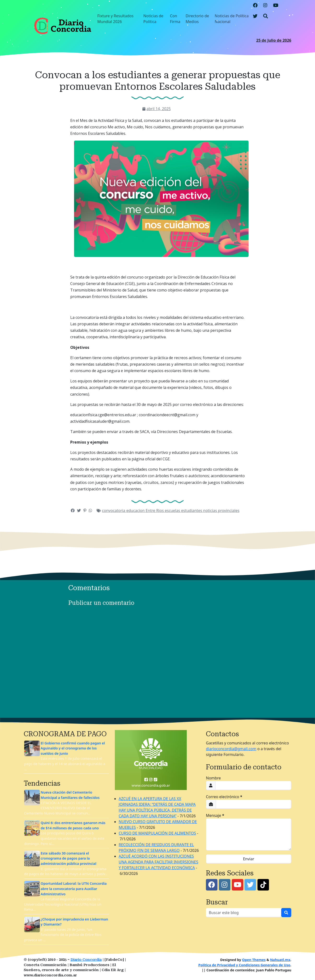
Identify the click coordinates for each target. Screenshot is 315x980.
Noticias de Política (153, 19)
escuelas (173, 511)
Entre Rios (155, 511)
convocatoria (114, 511)
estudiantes (192, 511)
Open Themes (254, 960)
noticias (210, 511)
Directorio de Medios (197, 19)
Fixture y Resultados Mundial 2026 (115, 19)
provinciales (229, 511)
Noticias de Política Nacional (232, 19)
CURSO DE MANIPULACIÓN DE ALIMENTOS (157, 833)
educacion (136, 511)
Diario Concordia (86, 960)
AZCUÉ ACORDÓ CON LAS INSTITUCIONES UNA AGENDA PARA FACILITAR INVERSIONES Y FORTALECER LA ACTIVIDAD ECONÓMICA (158, 862)
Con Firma (175, 19)
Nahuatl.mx (280, 960)
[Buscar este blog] (244, 913)
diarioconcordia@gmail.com (231, 749)
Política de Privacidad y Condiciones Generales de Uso (244, 965)
